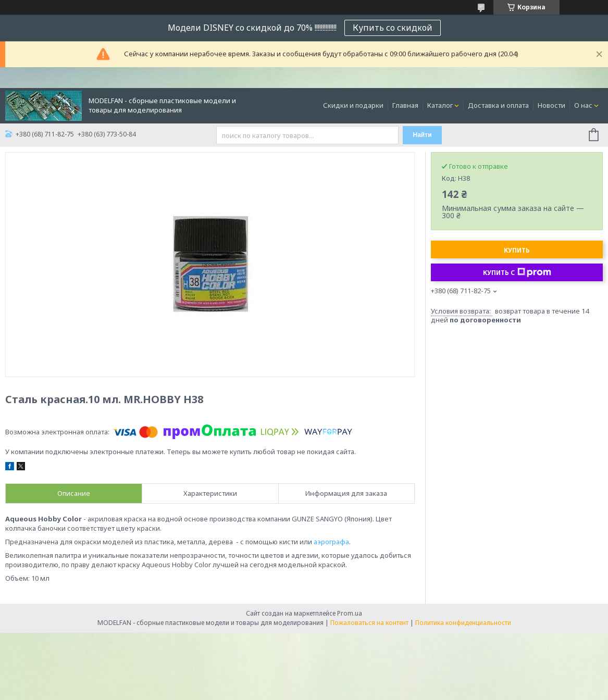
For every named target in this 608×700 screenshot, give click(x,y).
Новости (551, 105)
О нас (583, 105)
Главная (405, 105)
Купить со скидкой (393, 28)
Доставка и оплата (498, 105)
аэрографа (331, 542)
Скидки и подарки (353, 105)
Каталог (440, 105)
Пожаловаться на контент (369, 623)
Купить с (517, 272)
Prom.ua (350, 613)
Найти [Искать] (423, 135)
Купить (517, 250)
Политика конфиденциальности (463, 623)
